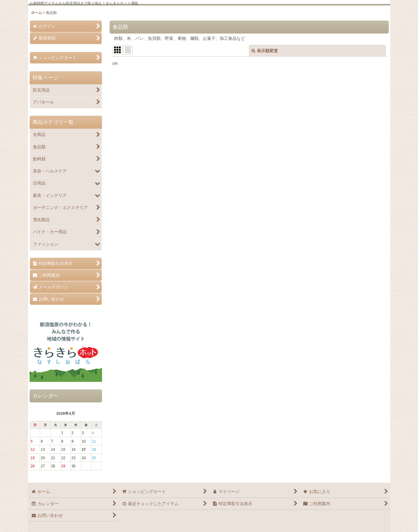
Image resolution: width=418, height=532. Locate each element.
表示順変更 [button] (265, 51)
